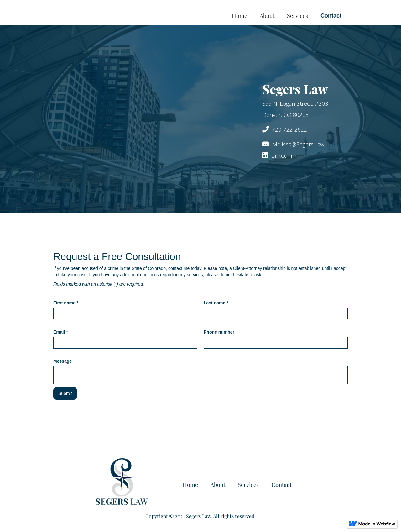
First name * (66, 303)
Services (297, 16)
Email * (61, 332)
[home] (98, 9)
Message (62, 361)
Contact (331, 16)
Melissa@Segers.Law (298, 144)
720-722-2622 (289, 129)
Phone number (219, 332)
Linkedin (281, 155)
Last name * (216, 303)
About (267, 16)
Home (240, 16)
